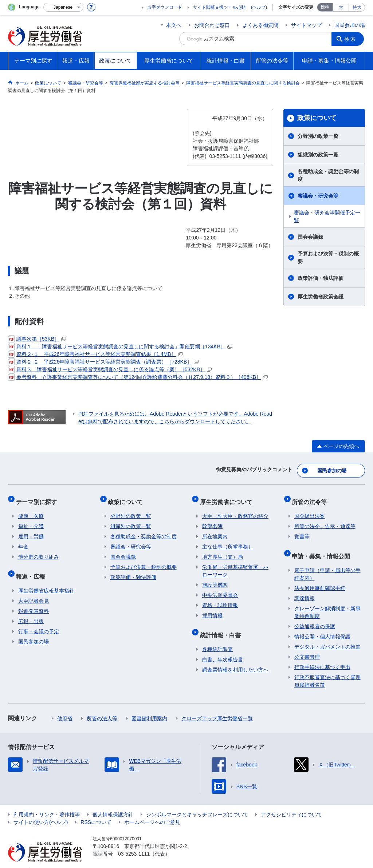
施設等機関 (215, 578)
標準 (325, 7)
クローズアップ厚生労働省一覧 (217, 707)
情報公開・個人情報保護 (322, 625)
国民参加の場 (350, 25)
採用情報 (212, 609)
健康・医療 (31, 510)
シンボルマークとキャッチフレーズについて (197, 803)
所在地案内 (215, 530)
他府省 (65, 707)
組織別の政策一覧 (318, 155)
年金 (23, 540)
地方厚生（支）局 (223, 550)
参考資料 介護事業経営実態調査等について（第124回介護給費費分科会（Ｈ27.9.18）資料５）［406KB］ (138, 377)
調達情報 (305, 587)
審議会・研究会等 (318, 196)
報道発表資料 (34, 600)
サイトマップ (306, 25)
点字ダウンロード (165, 7)
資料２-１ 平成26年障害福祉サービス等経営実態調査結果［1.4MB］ (95, 354)
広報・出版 (31, 610)
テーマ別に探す (39, 497)
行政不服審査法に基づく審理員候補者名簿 (327, 670)
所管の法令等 (312, 497)
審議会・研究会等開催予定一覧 (327, 216)
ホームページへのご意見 (152, 811)
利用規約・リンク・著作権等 (47, 803)
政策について (317, 118)
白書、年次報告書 (223, 648)
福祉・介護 (31, 520)
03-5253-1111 (134, 843)
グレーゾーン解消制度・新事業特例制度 (327, 601)
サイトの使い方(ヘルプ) (41, 811)
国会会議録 (310, 237)
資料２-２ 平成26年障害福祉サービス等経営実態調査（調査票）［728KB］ (103, 362)
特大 (357, 7)
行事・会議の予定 (39, 620)
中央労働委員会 (220, 588)
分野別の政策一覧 (318, 136)
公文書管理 (307, 646)
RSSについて (96, 811)
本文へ (174, 25)
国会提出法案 (310, 510)
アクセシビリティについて (291, 803)
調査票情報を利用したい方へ (235, 658)
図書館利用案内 (149, 707)
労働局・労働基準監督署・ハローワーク (235, 564)
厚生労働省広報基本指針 (46, 579)
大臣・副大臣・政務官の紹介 (235, 510)
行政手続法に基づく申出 (322, 656)
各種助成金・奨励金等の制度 (328, 175)
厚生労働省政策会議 (321, 297)
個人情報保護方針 (113, 803)
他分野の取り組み (39, 550)
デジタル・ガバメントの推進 (327, 635)
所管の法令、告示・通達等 (325, 520)
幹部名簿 (212, 520)
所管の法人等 (102, 707)
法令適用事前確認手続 (320, 577)
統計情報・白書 (223, 626)
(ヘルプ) (259, 7)
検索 (352, 39)
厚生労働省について (228, 497)
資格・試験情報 (220, 599)
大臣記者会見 (34, 590)
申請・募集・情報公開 (323, 547)
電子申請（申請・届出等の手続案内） (327, 563)
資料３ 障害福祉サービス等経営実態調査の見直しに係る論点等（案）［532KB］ (110, 369)
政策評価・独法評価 (321, 278)
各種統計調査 (217, 638)
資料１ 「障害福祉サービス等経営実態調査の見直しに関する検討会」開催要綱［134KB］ (120, 346)
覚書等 (302, 530)
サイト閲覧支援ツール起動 (219, 7)
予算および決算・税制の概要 (328, 257)
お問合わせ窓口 (212, 25)
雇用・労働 (31, 530)
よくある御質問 (260, 25)
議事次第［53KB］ (37, 339)
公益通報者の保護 (315, 615)
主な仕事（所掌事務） (228, 540)
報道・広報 (33, 567)
